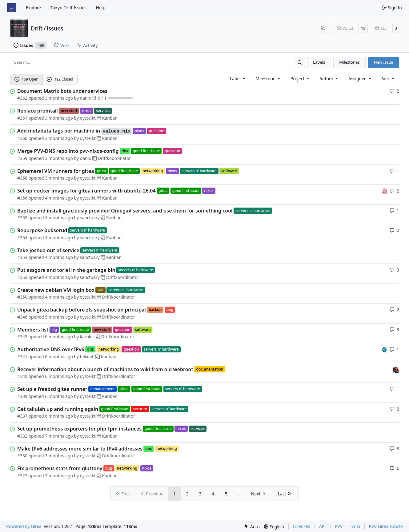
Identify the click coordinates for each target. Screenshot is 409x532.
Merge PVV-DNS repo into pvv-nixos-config (68, 151)
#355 (22, 218)
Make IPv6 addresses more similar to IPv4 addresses (80, 449)
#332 (22, 436)
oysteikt (88, 118)
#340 (22, 376)
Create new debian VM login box (56, 290)
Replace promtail (38, 111)
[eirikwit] (396, 369)
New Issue (384, 62)
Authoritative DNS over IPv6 (51, 349)
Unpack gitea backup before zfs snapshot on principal (82, 310)
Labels (319, 62)
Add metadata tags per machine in (75, 131)
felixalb (87, 357)
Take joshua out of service (48, 250)
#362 (22, 98)
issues (55, 28)
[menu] (389, 79)
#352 (22, 277)
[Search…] (300, 62)
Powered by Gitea (24, 526)
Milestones (349, 62)
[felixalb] (384, 349)
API (323, 526)
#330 (22, 456)
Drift (37, 28)
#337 (22, 416)
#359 (22, 158)
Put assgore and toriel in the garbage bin (66, 270)
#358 (22, 178)
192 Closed (60, 79)
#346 (22, 317)
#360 (22, 138)
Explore (33, 8)
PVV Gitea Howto (386, 526)
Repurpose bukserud (42, 230)
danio (86, 98)
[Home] (12, 8)
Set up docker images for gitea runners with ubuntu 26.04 (86, 191)
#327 (22, 476)
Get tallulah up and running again (58, 409)
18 (363, 28)
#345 (22, 337)
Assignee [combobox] (360, 79)
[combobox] (238, 79)
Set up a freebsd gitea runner (52, 389)
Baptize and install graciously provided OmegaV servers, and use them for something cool (125, 211)
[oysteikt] (384, 191)
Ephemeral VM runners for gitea (56, 171)
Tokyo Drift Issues (68, 8)
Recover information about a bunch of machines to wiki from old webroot (105, 369)
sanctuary (90, 218)
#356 (22, 198)
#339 (22, 396)
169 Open (26, 79)
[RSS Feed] (323, 28)
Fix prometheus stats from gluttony (60, 468)
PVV (339, 526)
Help (101, 8)
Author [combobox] (329, 79)
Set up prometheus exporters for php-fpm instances (79, 429)
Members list (33, 330)
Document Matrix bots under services (62, 91)
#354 (22, 238)
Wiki (356, 526)
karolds (87, 337)
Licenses (302, 526)
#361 (22, 118)
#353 (22, 257)
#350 (22, 297)
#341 (22, 357)
